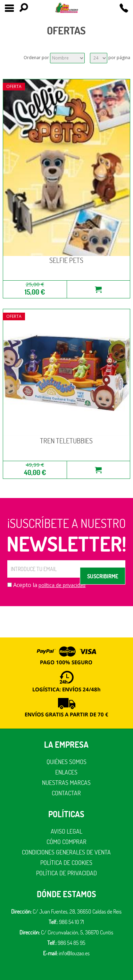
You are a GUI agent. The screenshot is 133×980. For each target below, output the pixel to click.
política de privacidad (62, 585)
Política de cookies (66, 863)
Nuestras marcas (66, 783)
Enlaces (66, 772)
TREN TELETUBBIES (66, 441)
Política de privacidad (66, 873)
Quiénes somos (66, 762)
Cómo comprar (66, 842)
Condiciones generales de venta (66, 852)
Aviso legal (66, 831)
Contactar (66, 793)
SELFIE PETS (66, 260)
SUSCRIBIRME (103, 576)
